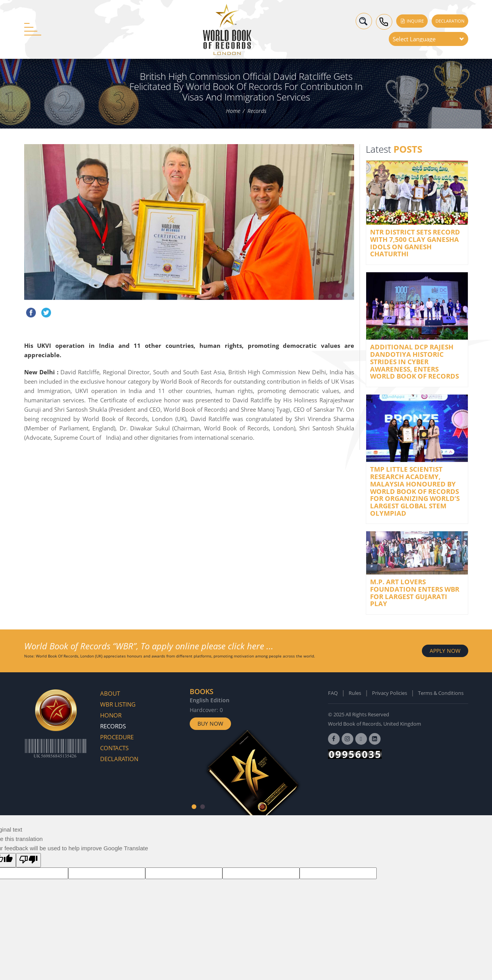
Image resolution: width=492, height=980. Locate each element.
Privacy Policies (390, 693)
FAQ (333, 693)
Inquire (412, 21)
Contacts (114, 748)
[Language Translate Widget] (429, 39)
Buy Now (210, 724)
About (110, 693)
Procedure (117, 737)
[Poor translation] (28, 860)
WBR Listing (118, 704)
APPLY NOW (445, 651)
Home (233, 111)
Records (257, 111)
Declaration (450, 21)
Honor (111, 715)
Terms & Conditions (441, 693)
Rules (355, 693)
